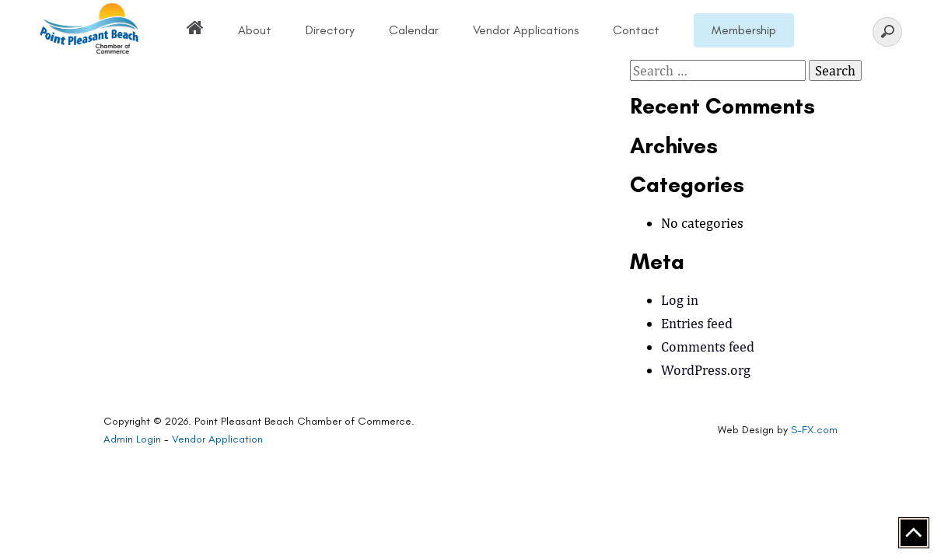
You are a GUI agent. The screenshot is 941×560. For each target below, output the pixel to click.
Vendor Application (217, 439)
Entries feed (697, 323)
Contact (636, 30)
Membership (744, 30)
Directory (330, 30)
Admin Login (132, 439)
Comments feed (708, 346)
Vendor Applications (526, 30)
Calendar (414, 30)
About (255, 30)
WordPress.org (706, 370)
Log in (680, 300)
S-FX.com (814, 430)
